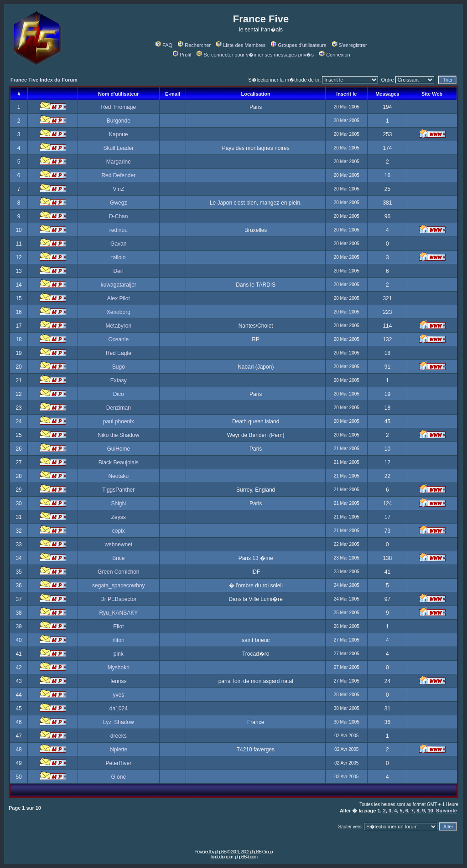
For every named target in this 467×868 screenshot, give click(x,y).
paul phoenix (119, 421)
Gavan (118, 244)
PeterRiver (118, 763)
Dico (119, 394)
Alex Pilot (119, 298)
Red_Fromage (118, 107)
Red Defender (118, 175)
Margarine (119, 162)
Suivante (446, 811)
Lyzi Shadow (119, 722)
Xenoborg (119, 312)
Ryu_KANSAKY (118, 613)
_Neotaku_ (119, 476)
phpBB (221, 852)
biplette (118, 750)
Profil (182, 55)
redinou (119, 230)
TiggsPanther (118, 490)
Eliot (118, 627)
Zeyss (119, 517)
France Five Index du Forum (44, 80)
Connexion (335, 55)
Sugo (119, 367)
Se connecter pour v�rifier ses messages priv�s (255, 55)
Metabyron (118, 326)
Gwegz (118, 203)
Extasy (119, 380)
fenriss (118, 681)
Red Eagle (119, 353)
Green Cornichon (118, 572)
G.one (118, 777)
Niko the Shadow (118, 435)
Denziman (119, 408)
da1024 (119, 709)
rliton (119, 640)
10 (431, 811)
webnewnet (118, 544)
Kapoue (118, 134)
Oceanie (118, 339)
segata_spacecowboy (118, 586)
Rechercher (194, 45)
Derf (118, 271)
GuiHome (118, 449)
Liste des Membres (241, 45)
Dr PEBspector (118, 599)
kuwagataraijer (119, 285)
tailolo (118, 257)
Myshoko (119, 668)
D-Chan (118, 216)
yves (118, 695)
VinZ (119, 189)
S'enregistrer (350, 45)
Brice (118, 558)
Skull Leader (118, 148)
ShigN (118, 503)
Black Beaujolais (119, 462)
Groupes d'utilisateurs (298, 45)
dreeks (119, 736)
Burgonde (119, 121)
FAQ (164, 45)
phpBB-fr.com (246, 857)
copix (119, 531)
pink (119, 654)
